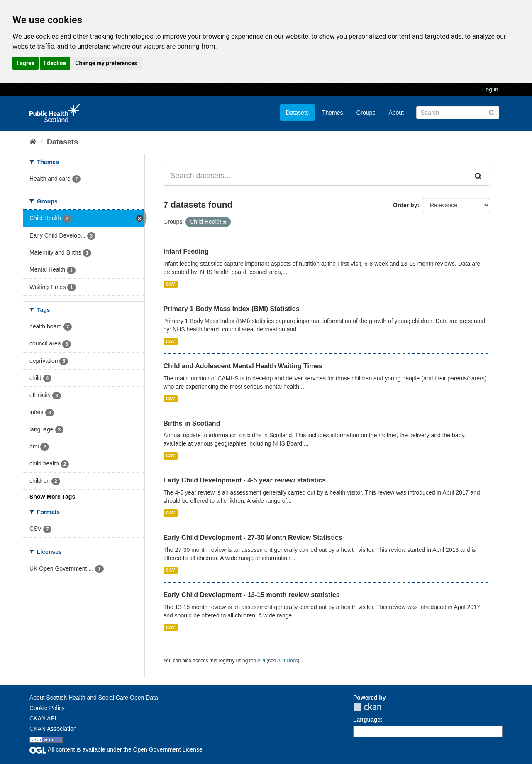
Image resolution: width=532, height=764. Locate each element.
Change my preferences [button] (106, 63)
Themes (333, 113)
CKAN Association (53, 729)
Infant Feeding (186, 251)
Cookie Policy (47, 708)
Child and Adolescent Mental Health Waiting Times (243, 366)
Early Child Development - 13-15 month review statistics (252, 595)
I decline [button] (55, 63)
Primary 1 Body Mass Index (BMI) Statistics (232, 309)
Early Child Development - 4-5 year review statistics (245, 480)
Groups (366, 113)
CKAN (367, 707)
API (261, 661)
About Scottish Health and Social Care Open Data (94, 698)
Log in (490, 89)
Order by (405, 205)
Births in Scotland (192, 423)
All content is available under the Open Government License (116, 749)
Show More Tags (52, 497)
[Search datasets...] (316, 176)
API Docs (288, 661)
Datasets (297, 113)
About (396, 113)
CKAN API (43, 718)
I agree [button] (26, 63)
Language (367, 720)
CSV (171, 284)
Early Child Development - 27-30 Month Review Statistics (253, 537)
